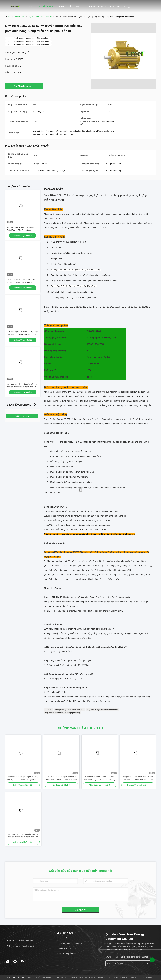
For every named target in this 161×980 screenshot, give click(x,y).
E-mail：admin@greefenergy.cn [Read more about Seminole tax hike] (21, 946)
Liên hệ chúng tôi (97, 6)
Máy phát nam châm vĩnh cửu (40, 17)
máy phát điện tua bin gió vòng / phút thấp (63, 713)
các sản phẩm (20, 17)
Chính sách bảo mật (16, 977)
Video (61, 6)
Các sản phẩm (45, 6)
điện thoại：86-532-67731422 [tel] (20, 941)
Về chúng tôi (76, 6)
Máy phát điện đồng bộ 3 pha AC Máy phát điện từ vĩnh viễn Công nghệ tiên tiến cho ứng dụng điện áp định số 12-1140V (23, 778)
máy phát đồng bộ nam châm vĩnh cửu (103, 710)
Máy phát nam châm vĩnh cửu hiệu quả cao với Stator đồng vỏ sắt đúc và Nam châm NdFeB (22, 387)
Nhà (31, 6)
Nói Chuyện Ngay (24, 86)
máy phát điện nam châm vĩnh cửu (69, 710)
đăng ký (148, 963)
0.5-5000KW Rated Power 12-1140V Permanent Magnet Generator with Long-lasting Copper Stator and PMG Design (100, 778)
